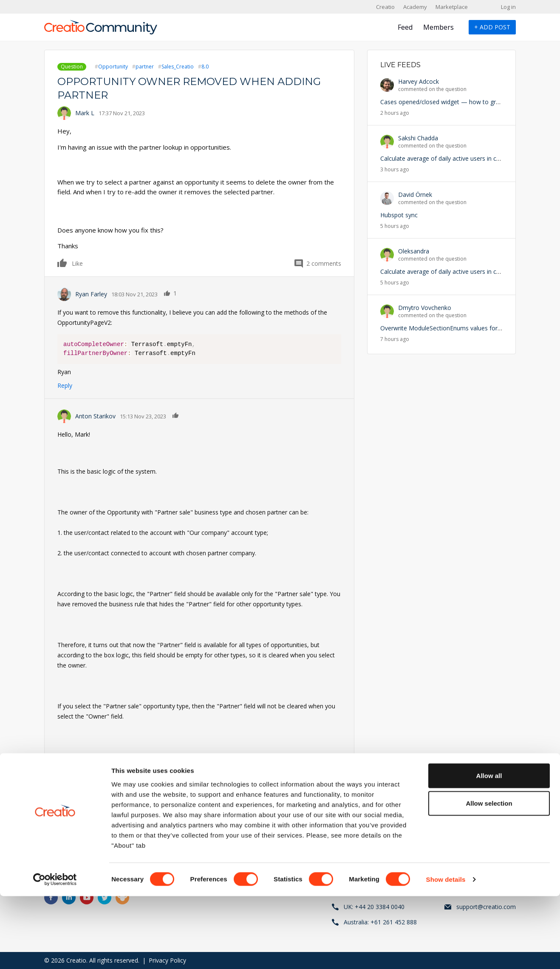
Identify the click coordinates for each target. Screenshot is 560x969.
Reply (65, 385)
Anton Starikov (95, 416)
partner (145, 67)
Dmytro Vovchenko (425, 308)
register (96, 816)
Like (62, 263)
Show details (446, 952)
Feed (405, 27)
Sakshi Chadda (418, 138)
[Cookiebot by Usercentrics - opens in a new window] (55, 952)
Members (438, 27)
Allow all (489, 848)
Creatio (385, 7)
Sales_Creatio (178, 67)
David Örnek (415, 195)
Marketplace (452, 7)
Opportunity (113, 67)
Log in (508, 7)
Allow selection (489, 876)
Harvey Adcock (419, 81)
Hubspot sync (399, 215)
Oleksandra (414, 251)
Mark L (85, 113)
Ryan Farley (91, 294)
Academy (415, 7)
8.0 (205, 67)
